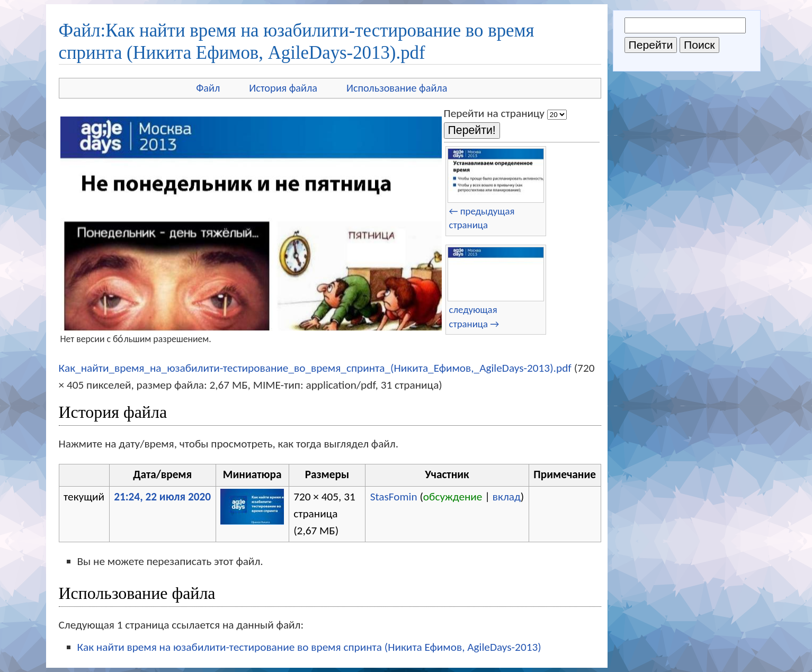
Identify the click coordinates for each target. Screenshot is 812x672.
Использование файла (397, 88)
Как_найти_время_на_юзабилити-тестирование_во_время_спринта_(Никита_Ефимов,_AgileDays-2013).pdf (315, 368)
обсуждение (453, 497)
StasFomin (394, 497)
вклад (507, 497)
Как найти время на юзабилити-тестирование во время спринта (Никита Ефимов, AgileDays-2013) (309, 647)
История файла (283, 88)
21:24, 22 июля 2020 (162, 497)
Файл (208, 88)
